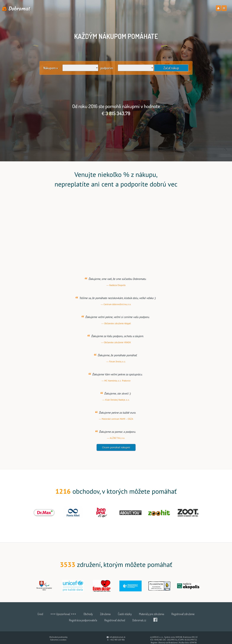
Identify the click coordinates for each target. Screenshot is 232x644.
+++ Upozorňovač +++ (63, 620)
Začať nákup (171, 68)
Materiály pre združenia (152, 620)
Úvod (40, 620)
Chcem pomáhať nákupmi (116, 454)
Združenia (105, 620)
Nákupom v (51, 68)
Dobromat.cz (139, 626)
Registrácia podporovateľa (83, 626)
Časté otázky (125, 620)
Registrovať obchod (115, 626)
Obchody (88, 620)
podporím (107, 68)
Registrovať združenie (183, 620)
